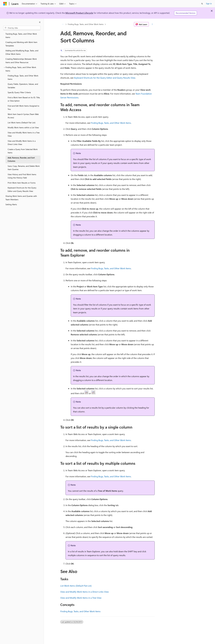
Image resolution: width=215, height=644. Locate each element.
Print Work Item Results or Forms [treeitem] (22, 183)
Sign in (209, 3)
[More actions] (152, 24)
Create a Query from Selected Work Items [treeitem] (23, 151)
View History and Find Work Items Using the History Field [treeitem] (22, 176)
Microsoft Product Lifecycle (79, 13)
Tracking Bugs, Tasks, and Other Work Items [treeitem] (21, 36)
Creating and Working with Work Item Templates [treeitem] (21, 44)
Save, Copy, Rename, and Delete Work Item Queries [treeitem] (24, 168)
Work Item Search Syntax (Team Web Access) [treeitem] (23, 116)
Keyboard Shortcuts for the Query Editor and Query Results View (105, 78)
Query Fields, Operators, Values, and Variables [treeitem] (23, 86)
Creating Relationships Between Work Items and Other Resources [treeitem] (21, 61)
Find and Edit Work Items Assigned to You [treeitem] (23, 108)
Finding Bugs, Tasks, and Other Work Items (86, 24)
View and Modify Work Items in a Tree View (81, 598)
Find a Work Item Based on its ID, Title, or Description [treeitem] (24, 99)
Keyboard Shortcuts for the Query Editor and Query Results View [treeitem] (22, 189)
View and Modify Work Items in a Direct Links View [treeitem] (22, 143)
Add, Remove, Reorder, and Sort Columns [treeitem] (21, 159)
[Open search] (202, 4)
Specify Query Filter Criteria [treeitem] (19, 92)
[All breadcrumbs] (63, 24)
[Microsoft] (5, 4)
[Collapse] (40, 22)
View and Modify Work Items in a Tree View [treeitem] (24, 134)
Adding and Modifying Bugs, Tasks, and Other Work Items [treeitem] (22, 52)
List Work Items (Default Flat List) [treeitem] (22, 123)
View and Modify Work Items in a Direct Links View (85, 592)
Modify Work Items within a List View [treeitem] (23, 127)
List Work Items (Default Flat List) (76, 586)
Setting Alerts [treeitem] (11, 204)
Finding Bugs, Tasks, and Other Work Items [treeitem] (23, 77)
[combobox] (22, 28)
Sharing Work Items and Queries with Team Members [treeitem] (21, 198)
